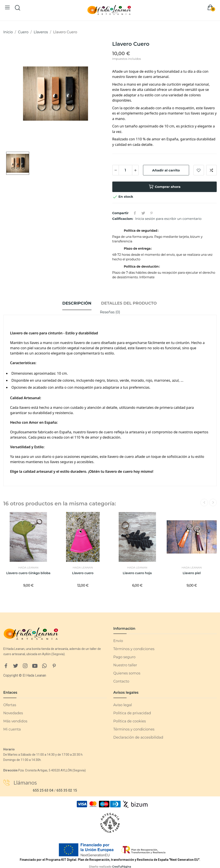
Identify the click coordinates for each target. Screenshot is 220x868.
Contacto (121, 681)
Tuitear (143, 213)
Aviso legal (123, 705)
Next (213, 503)
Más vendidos (15, 721)
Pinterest (152, 213)
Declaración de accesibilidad (138, 737)
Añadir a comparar (211, 170)
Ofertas (10, 705)
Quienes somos (127, 673)
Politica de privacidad (132, 713)
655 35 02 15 (67, 790)
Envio (118, 641)
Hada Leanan (28, 568)
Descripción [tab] (77, 303)
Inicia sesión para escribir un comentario (168, 219)
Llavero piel (192, 573)
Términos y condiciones (134, 649)
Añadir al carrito (166, 170)
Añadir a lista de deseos (199, 170)
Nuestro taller (125, 665)
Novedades (13, 713)
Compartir (135, 213)
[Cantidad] (125, 170)
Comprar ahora (165, 187)
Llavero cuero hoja (137, 573)
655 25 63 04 (43, 790)
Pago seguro (124, 657)
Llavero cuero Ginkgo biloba (28, 573)
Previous (204, 503)
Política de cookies (130, 721)
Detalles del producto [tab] (129, 303)
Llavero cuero (83, 573)
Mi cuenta (12, 729)
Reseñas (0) (110, 312)
